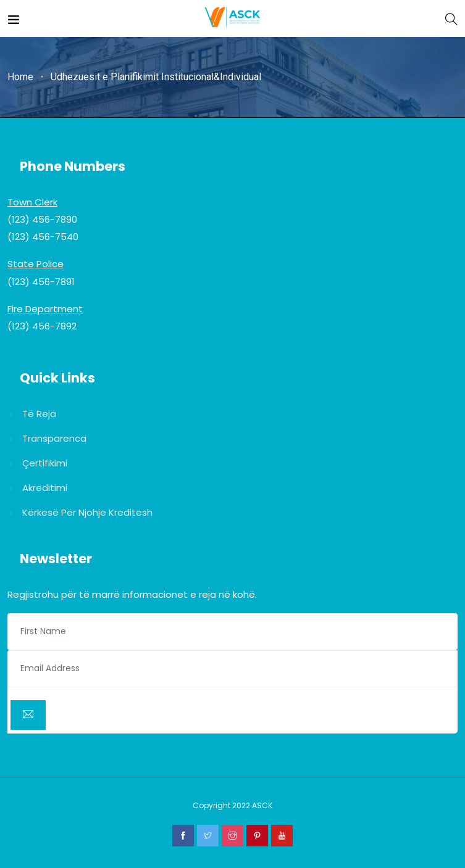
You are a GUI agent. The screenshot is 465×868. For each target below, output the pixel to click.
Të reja (39, 414)
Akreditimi (45, 488)
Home (20, 77)
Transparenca (54, 438)
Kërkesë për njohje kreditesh (87, 512)
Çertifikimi (45, 463)
